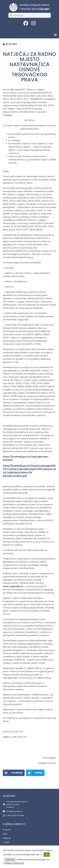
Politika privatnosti (14, 863)
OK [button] (47, 855)
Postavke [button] (10, 860)
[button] (55, 35)
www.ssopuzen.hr (13, 586)
